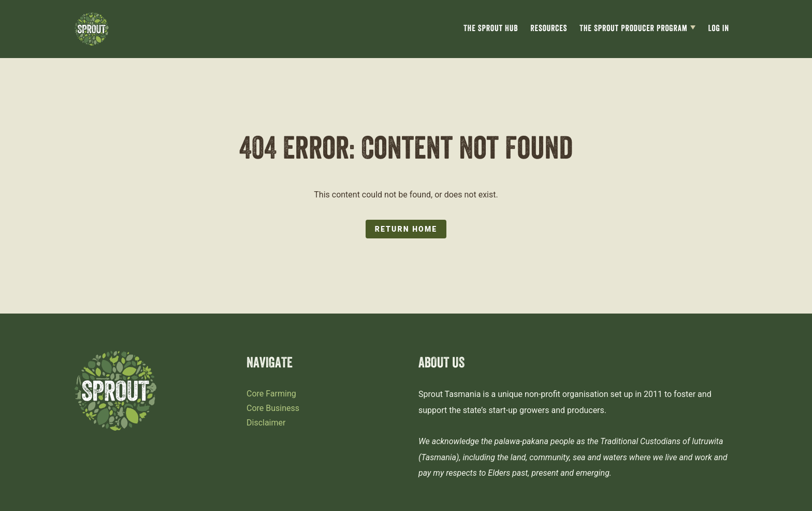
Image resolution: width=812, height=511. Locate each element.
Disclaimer (266, 423)
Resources (549, 29)
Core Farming (271, 394)
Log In (719, 29)
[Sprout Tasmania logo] (92, 29)
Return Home (406, 229)
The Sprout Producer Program (633, 29)
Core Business (273, 408)
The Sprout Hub (491, 29)
